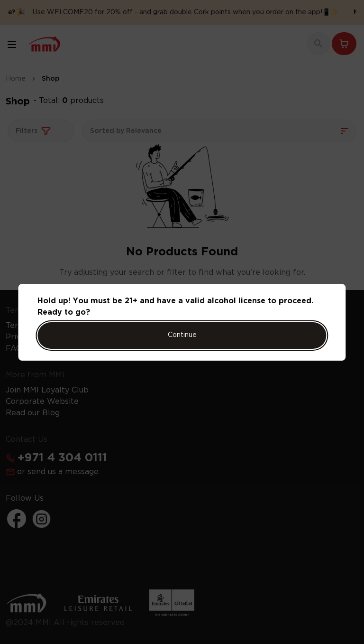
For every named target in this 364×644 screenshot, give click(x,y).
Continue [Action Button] (182, 335)
